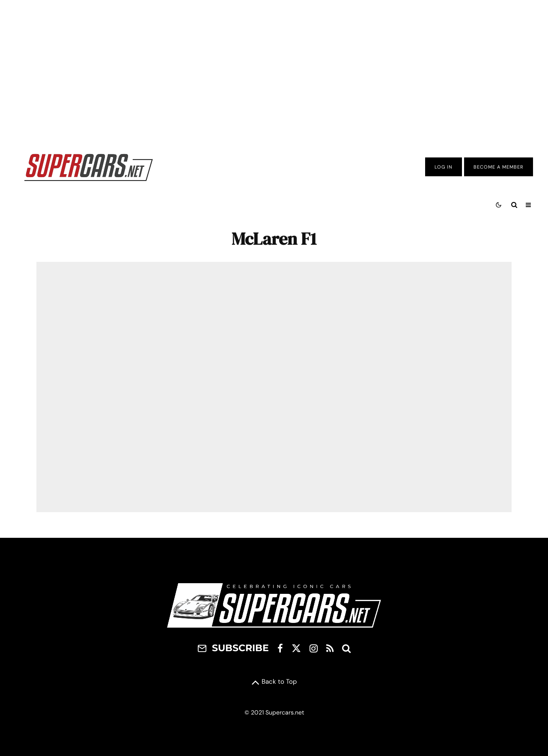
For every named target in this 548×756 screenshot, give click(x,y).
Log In (444, 167)
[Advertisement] (274, 70)
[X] (296, 648)
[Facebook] (280, 648)
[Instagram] (314, 648)
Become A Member (499, 167)
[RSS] (330, 648)
